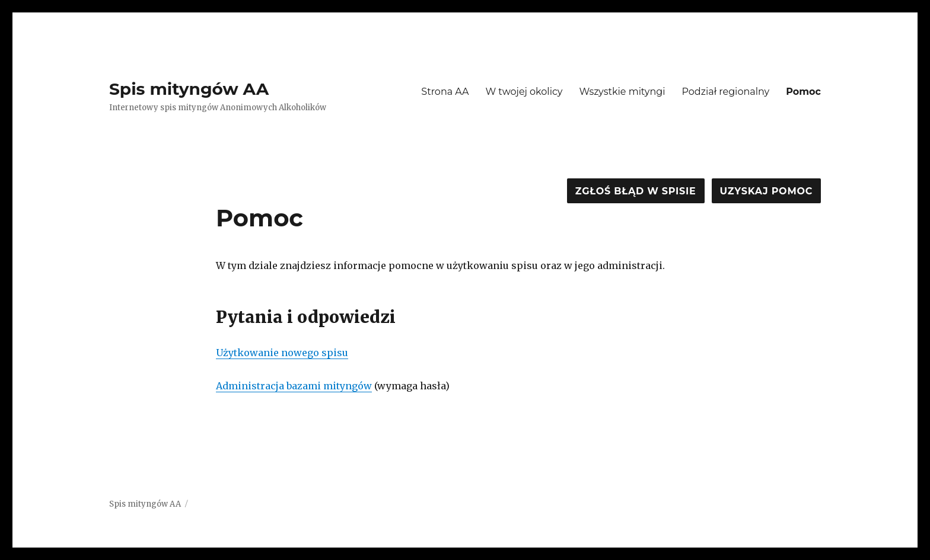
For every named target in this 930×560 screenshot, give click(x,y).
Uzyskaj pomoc (766, 191)
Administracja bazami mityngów (294, 386)
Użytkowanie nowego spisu (282, 353)
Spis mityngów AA (189, 89)
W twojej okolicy (524, 92)
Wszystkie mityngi (622, 92)
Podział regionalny (726, 92)
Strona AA (445, 92)
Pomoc (803, 92)
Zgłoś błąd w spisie (636, 191)
